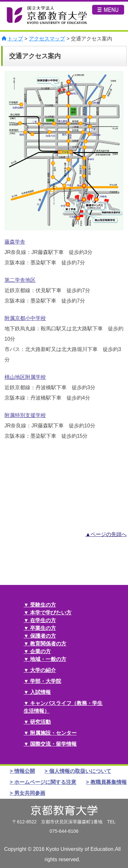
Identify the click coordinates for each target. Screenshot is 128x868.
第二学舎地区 (20, 280)
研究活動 (40, 722)
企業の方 (40, 651)
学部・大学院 (46, 681)
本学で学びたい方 (51, 613)
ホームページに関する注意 (45, 782)
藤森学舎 (15, 242)
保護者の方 (43, 636)
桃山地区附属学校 (25, 377)
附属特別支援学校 (25, 415)
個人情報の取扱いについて (80, 771)
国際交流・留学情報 (53, 744)
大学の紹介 (43, 670)
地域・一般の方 (48, 659)
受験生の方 (43, 605)
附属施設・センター (53, 733)
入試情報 (40, 692)
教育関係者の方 (48, 644)
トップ (15, 39)
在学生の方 (43, 620)
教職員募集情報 (109, 782)
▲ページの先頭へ (106, 534)
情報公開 (25, 771)
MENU (108, 16)
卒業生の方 (43, 628)
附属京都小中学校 (25, 318)
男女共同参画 (30, 793)
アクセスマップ (47, 39)
